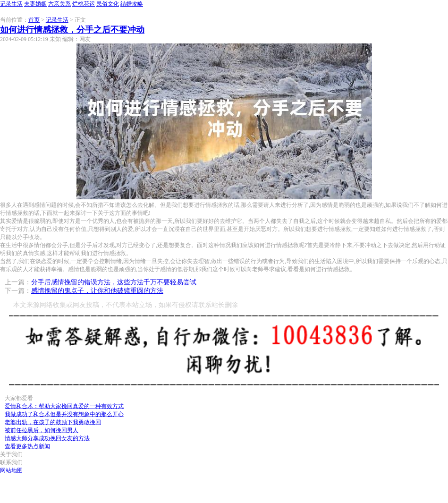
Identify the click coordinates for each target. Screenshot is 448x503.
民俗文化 (108, 4)
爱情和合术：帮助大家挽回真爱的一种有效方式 (64, 406)
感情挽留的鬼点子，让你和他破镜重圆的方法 (97, 291)
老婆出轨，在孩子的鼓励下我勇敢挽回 (53, 422)
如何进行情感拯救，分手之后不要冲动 (72, 30)
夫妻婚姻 (35, 4)
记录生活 (11, 4)
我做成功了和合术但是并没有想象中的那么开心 (64, 414)
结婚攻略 (132, 4)
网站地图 (11, 470)
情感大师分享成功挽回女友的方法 (47, 438)
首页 (34, 20)
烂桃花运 (84, 4)
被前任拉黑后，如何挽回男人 (42, 430)
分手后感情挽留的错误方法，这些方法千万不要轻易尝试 (114, 282)
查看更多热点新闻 (27, 446)
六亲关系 (59, 4)
